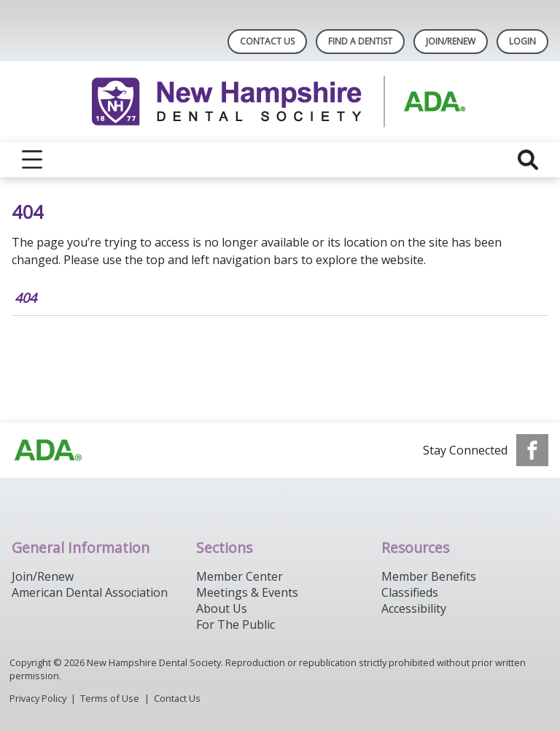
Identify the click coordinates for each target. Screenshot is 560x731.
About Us (222, 608)
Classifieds (410, 592)
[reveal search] (528, 160)
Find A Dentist (360, 41)
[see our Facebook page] (532, 450)
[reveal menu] (32, 160)
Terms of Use (110, 698)
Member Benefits (429, 576)
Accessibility (414, 608)
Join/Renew (451, 41)
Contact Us (267, 41)
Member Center (240, 576)
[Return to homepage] (280, 102)
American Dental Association (90, 592)
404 (26, 298)
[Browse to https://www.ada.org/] (48, 450)
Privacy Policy (38, 698)
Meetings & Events (247, 592)
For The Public (236, 624)
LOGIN (522, 41)
